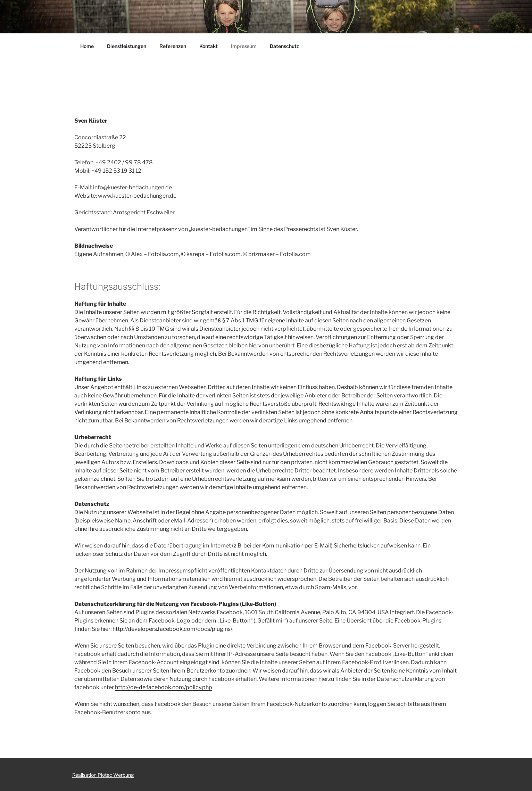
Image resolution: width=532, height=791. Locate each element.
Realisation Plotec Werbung (103, 775)
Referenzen (173, 46)
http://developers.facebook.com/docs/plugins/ (172, 629)
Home (87, 46)
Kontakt (209, 46)
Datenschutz (284, 46)
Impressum (244, 46)
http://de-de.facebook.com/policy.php (164, 687)
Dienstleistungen (127, 46)
